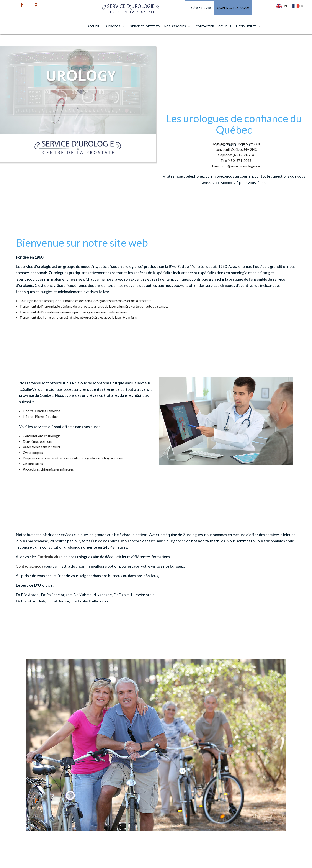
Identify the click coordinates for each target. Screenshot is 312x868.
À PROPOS (113, 26)
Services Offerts (145, 26)
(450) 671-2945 (199, 7)
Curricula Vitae (50, 557)
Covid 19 (225, 26)
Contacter (205, 26)
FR (298, 6)
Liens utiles (246, 26)
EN (281, 6)
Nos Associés (175, 26)
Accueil (94, 26)
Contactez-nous (233, 7)
